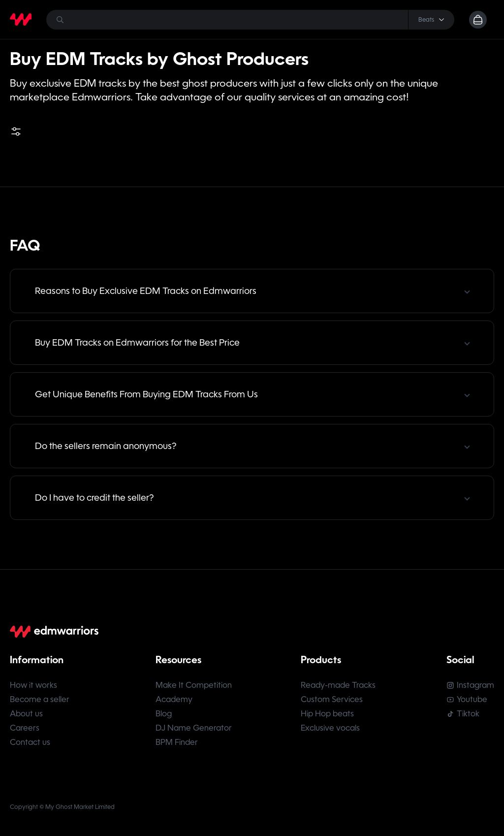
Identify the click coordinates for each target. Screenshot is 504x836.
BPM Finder (177, 742)
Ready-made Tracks (338, 685)
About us (26, 714)
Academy (174, 699)
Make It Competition (194, 685)
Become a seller (40, 699)
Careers (25, 728)
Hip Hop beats (327, 714)
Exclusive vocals (330, 728)
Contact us (30, 742)
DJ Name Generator (194, 728)
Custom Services (332, 699)
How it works (33, 685)
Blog (164, 714)
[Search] (250, 20)
